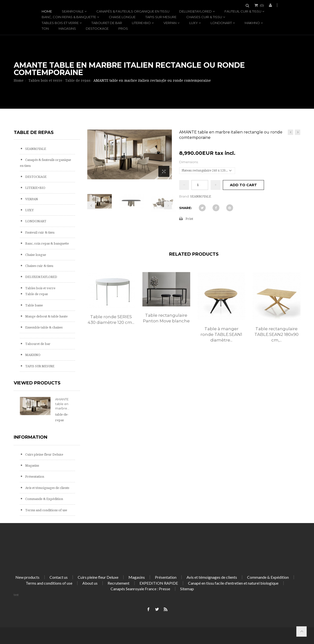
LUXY (194, 23)
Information (31, 437)
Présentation (34, 477)
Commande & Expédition (44, 499)
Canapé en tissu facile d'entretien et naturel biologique (233, 583)
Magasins (67, 28)
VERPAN (170, 23)
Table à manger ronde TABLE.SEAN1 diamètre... (221, 334)
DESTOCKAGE (97, 28)
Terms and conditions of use (46, 510)
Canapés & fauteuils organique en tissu (133, 11)
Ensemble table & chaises (44, 327)
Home (47, 11)
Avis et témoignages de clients (47, 488)
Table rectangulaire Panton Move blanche (166, 318)
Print (189, 219)
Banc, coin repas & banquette (69, 17)
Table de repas (36, 294)
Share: (186, 208)
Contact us (59, 577)
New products (27, 577)
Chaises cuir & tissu (204, 17)
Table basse (34, 305)
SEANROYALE (73, 11)
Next (168, 205)
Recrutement (119, 583)
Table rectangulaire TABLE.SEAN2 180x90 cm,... (276, 334)
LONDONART (221, 23)
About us (90, 583)
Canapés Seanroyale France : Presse (140, 589)
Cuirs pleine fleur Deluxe (44, 454)
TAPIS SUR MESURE (161, 17)
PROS (123, 28)
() (262, 5)
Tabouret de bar (107, 23)
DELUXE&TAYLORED (195, 11)
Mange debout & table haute (46, 316)
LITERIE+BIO (141, 23)
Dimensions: (189, 162)
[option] (111, 303)
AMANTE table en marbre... (62, 404)
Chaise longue (122, 17)
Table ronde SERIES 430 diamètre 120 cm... (111, 320)
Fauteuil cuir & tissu (243, 11)
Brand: (184, 196)
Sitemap (187, 589)
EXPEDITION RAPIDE (159, 583)
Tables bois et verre (60, 23)
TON (45, 28)
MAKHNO (252, 23)
